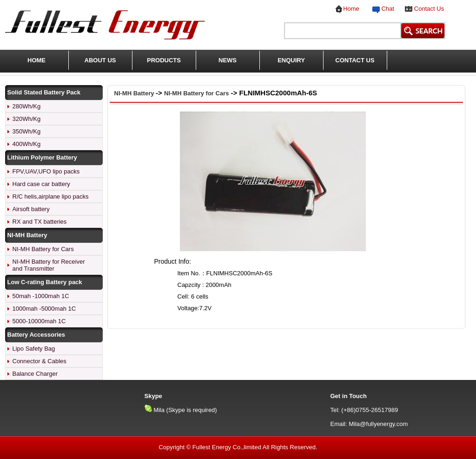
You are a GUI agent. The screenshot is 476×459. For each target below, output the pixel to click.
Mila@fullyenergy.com (378, 424)
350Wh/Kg (27, 131)
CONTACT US (355, 60)
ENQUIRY (291, 60)
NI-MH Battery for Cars (43, 249)
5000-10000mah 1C (39, 321)
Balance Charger (35, 374)
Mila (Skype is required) (185, 410)
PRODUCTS (164, 60)
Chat (386, 9)
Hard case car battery (41, 184)
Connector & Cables (40, 361)
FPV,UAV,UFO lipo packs (46, 171)
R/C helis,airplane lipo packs (51, 196)
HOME (36, 60)
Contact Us (429, 9)
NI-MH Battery (135, 93)
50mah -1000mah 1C (41, 296)
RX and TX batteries (40, 222)
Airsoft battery (31, 209)
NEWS (228, 60)
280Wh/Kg (27, 106)
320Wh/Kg (27, 119)
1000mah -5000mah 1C (44, 309)
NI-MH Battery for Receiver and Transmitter (49, 265)
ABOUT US (100, 60)
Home (351, 9)
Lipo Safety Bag (34, 349)
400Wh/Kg (27, 144)
